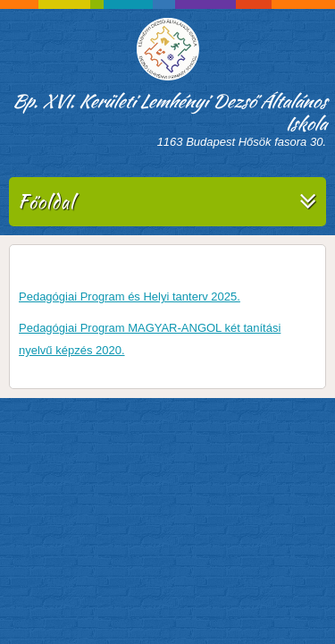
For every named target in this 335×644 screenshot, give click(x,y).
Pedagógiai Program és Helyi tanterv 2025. (130, 297)
